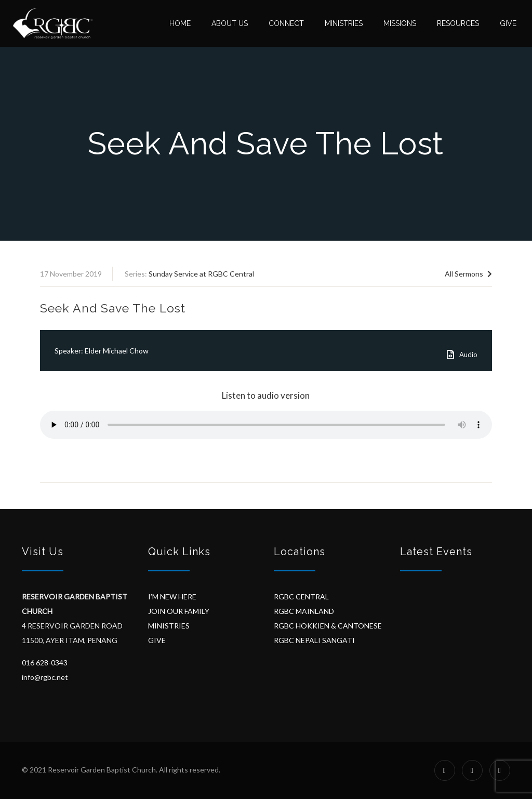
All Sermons (468, 274)
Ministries (344, 23)
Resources (458, 23)
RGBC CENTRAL (301, 597)
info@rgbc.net (45, 677)
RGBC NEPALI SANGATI (314, 640)
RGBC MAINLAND (304, 611)
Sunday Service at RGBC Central (201, 274)
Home (180, 23)
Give (508, 23)
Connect (286, 23)
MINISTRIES (169, 626)
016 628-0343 (45, 663)
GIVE (157, 640)
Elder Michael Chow (117, 351)
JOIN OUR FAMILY (179, 611)
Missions (400, 23)
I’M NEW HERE (172, 597)
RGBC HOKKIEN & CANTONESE (328, 626)
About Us (230, 23)
